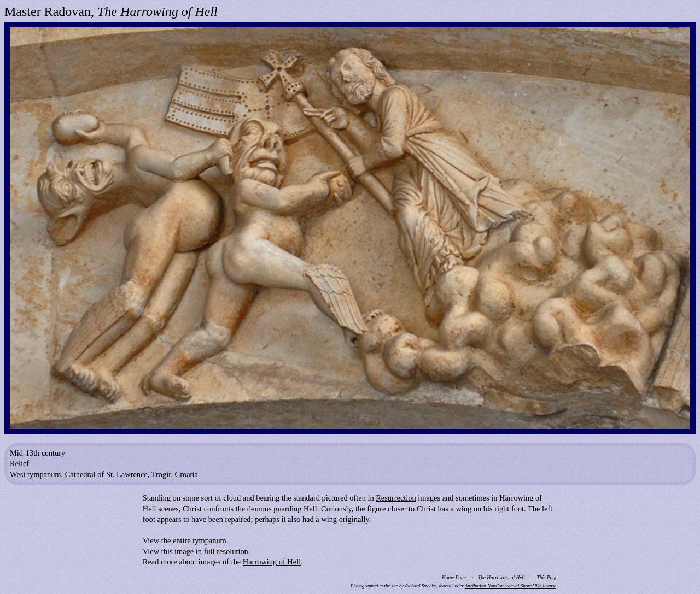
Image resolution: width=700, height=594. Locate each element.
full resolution (226, 551)
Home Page (454, 578)
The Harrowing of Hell (501, 578)
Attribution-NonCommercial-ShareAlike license (511, 586)
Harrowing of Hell (272, 562)
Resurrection (396, 498)
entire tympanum (200, 540)
